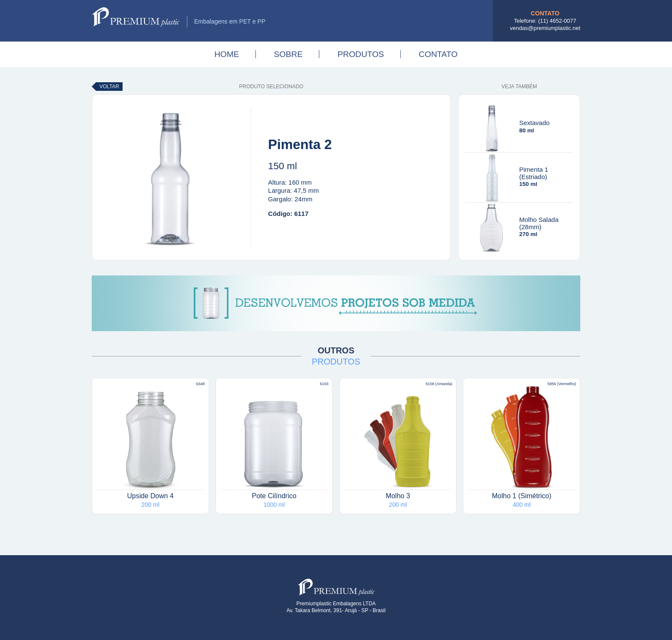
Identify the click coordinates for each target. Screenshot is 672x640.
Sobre (288, 54)
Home (227, 54)
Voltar (109, 87)
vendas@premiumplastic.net (545, 28)
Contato (438, 54)
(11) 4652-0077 (557, 21)
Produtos (360, 54)
